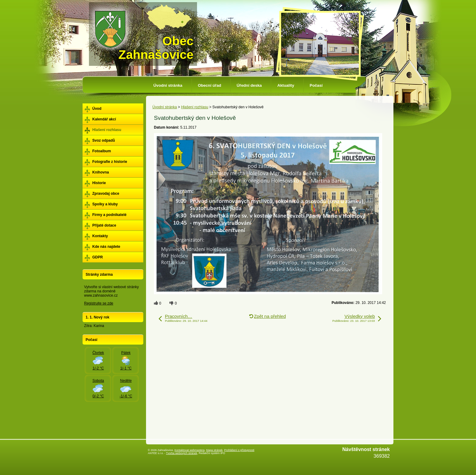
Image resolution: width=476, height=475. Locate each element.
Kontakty (100, 236)
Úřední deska (249, 85)
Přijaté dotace (104, 225)
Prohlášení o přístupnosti (239, 450)
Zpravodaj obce (106, 194)
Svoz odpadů (104, 140)
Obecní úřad (210, 85)
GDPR (98, 257)
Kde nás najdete (106, 247)
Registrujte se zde (99, 303)
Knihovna (101, 172)
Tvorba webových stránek (182, 453)
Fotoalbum (102, 151)
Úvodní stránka (168, 85)
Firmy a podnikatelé (109, 215)
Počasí (316, 85)
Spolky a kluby (105, 204)
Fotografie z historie (110, 162)
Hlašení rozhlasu (194, 107)
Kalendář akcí (104, 119)
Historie (99, 183)
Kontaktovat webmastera (190, 450)
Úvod (97, 109)
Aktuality (286, 85)
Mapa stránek (214, 450)
